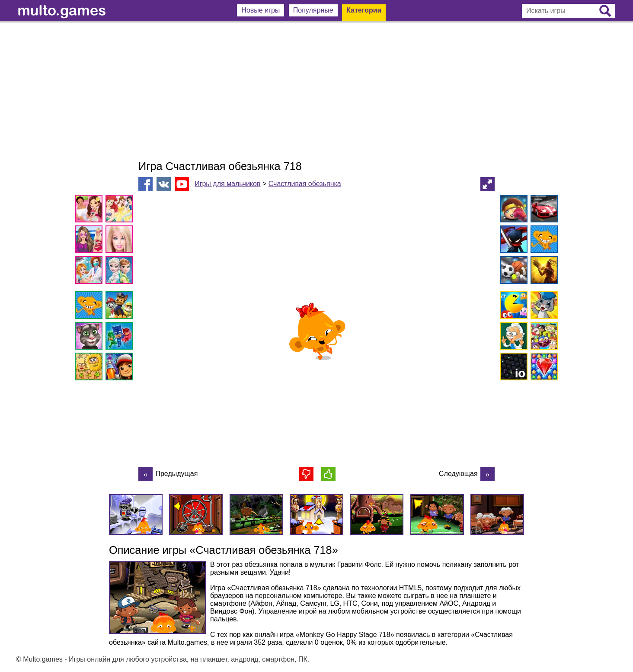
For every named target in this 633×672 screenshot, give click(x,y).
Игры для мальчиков (227, 184)
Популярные (313, 10)
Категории (364, 10)
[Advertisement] (316, 91)
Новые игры (261, 10)
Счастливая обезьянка (305, 184)
